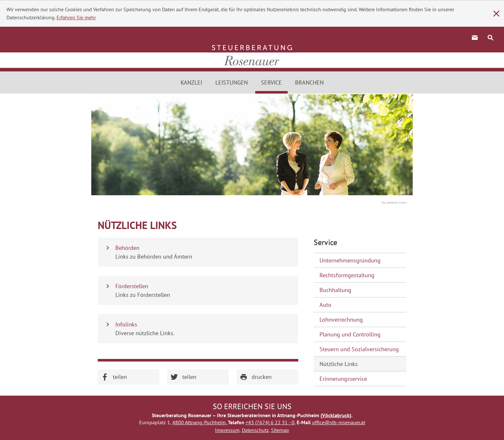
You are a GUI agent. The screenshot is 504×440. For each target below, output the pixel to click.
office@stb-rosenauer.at (339, 422)
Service (271, 82)
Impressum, (228, 430)
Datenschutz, (256, 430)
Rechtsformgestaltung (347, 275)
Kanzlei (191, 82)
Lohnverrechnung (341, 320)
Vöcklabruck (336, 415)
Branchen (309, 82)
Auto (325, 305)
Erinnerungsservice (343, 379)
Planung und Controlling (350, 334)
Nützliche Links (339, 364)
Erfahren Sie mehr (76, 17)
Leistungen (232, 82)
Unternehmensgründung (350, 260)
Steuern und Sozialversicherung (359, 349)
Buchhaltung (335, 290)
